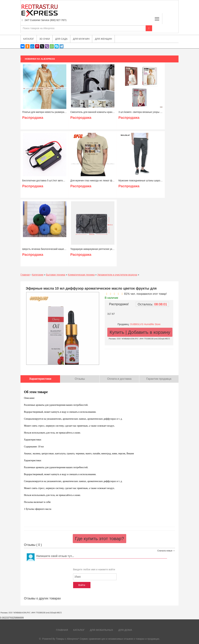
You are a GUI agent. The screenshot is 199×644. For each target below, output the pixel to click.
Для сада (61, 39)
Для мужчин (81, 39)
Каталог (79, 630)
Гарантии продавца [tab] (159, 379)
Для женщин (103, 39)
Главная (25, 275)
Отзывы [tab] (80, 379)
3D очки (45, 39)
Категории (38, 275)
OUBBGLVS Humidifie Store (145, 324)
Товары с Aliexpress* (67, 639)
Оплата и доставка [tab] (119, 379)
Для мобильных (102, 630)
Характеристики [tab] (40, 379)
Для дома (125, 630)
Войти (82, 585)
